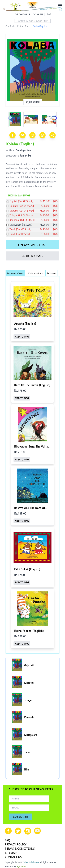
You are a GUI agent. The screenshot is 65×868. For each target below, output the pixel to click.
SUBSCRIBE (20, 817)
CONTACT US (13, 857)
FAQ (8, 840)
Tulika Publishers (31, 862)
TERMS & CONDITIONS (20, 849)
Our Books (10, 27)
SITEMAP (11, 853)
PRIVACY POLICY (16, 844)
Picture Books (24, 27)
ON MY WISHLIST (32, 245)
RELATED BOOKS (15, 273)
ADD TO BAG (32, 256)
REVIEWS (52, 273)
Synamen (21, 867)
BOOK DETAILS (35, 273)
